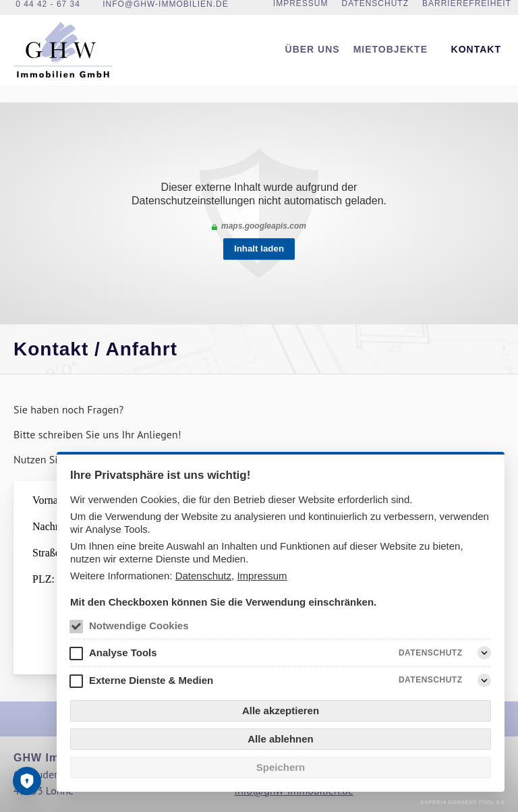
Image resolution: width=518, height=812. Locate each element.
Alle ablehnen (281, 739)
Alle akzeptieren (281, 710)
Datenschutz (203, 576)
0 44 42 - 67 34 (48, 11)
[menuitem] (313, 62)
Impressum (262, 576)
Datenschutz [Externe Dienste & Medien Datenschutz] (431, 680)
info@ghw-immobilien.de (166, 11)
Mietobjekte (391, 61)
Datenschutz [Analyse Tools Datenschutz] (431, 653)
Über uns (313, 61)
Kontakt (476, 61)
